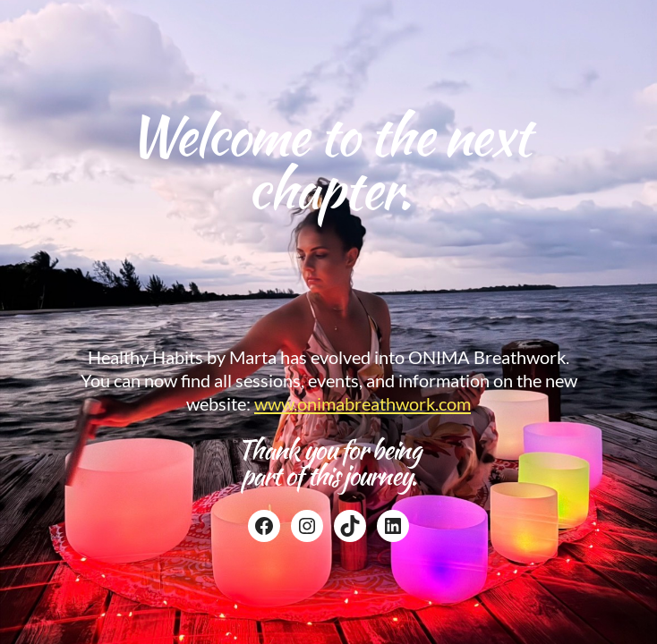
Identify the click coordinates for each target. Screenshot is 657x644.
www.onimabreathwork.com (363, 403)
